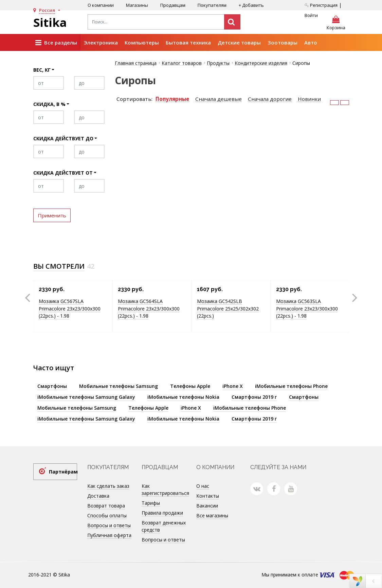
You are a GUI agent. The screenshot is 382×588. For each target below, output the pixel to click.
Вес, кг (42, 70)
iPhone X (233, 386)
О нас (203, 486)
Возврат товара (106, 506)
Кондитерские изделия (261, 63)
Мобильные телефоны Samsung (119, 386)
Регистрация (321, 5)
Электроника (101, 42)
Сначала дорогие (270, 99)
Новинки (309, 99)
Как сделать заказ (108, 486)
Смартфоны (52, 386)
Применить (52, 215)
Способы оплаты (107, 515)
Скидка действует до (63, 138)
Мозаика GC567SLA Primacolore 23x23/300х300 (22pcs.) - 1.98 (70, 308)
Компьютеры (142, 42)
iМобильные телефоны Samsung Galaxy (86, 397)
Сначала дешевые (219, 99)
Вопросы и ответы (109, 525)
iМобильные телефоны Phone (291, 386)
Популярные (172, 99)
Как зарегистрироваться (165, 489)
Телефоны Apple (190, 386)
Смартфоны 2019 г (254, 397)
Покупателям (212, 5)
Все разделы (56, 43)
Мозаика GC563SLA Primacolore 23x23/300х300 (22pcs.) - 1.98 (307, 308)
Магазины (137, 5)
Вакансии (207, 506)
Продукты (218, 63)
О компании (101, 5)
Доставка (98, 496)
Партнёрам (63, 472)
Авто (311, 42)
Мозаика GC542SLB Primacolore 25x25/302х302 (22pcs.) (228, 308)
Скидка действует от (63, 173)
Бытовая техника (188, 42)
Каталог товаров (182, 63)
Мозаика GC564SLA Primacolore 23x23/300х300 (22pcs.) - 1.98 (149, 308)
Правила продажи (162, 513)
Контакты (208, 496)
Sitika (50, 22)
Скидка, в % (49, 104)
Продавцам (173, 5)
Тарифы (151, 503)
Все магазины (212, 515)
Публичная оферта (109, 535)
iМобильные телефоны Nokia (183, 397)
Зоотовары (283, 42)
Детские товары (239, 42)
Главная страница (136, 63)
